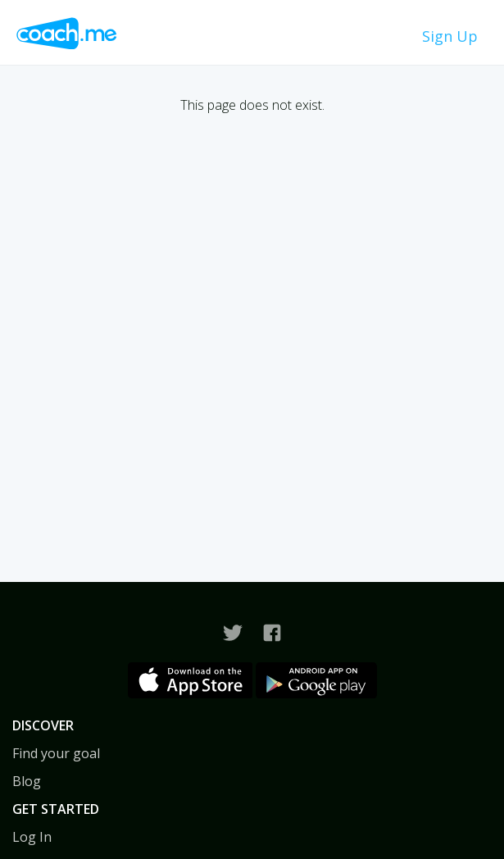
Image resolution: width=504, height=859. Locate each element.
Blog (27, 781)
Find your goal (56, 753)
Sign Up (450, 36)
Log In (32, 837)
